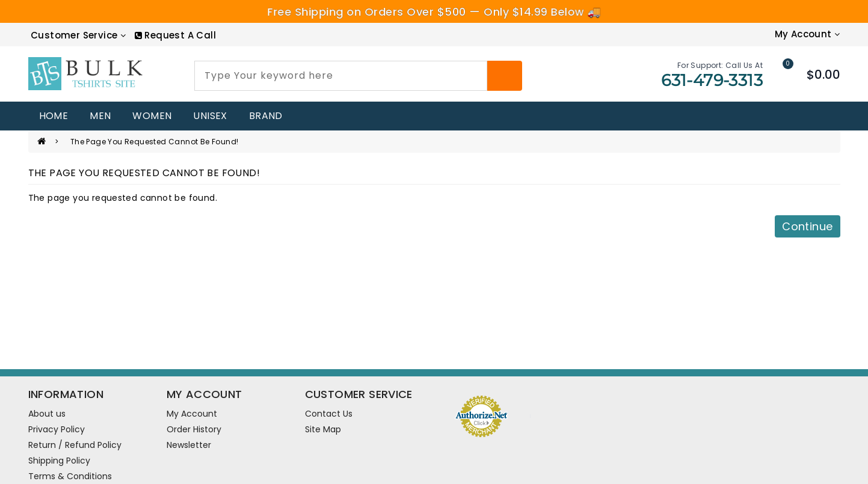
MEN (100, 116)
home (54, 116)
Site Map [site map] (323, 429)
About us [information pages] (47, 414)
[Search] (505, 76)
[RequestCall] (175, 35)
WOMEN (152, 116)
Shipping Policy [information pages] (59, 461)
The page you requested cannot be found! (155, 142)
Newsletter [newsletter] (189, 445)
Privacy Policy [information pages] (57, 429)
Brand (266, 116)
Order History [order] (194, 429)
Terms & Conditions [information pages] (70, 476)
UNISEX (210, 116)
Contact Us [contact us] (329, 414)
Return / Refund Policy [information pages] (75, 445)
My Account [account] (192, 414)
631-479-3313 (712, 80)
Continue (807, 226)
